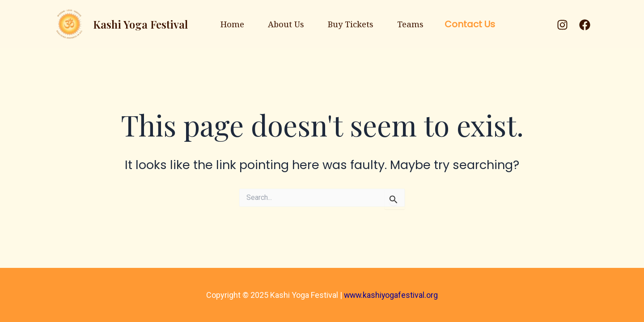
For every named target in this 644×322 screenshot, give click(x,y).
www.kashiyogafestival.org (391, 295)
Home (214, 24)
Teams (429, 24)
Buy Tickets (357, 24)
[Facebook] (585, 25)
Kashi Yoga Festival (120, 24)
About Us (280, 24)
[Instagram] (562, 25)
